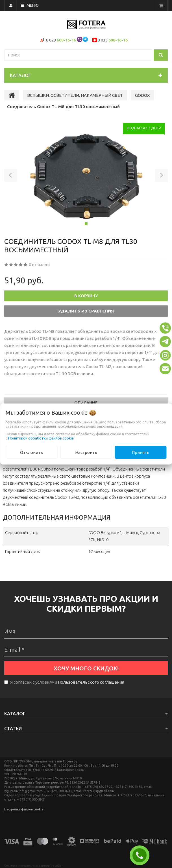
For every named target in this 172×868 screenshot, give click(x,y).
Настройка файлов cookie (24, 809)
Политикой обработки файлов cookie (41, 438)
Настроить (86, 452)
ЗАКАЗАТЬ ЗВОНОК (142, 855)
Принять (141, 452)
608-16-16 (66, 40)
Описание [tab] (86, 403)
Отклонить (31, 452)
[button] (11, 176)
